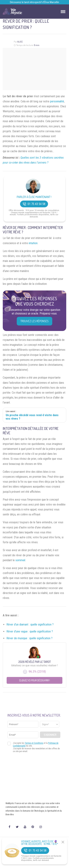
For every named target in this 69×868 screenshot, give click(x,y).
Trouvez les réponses (34, 321)
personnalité (57, 101)
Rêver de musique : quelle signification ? (29, 638)
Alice (20, 42)
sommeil (20, 560)
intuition (33, 243)
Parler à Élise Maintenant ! (34, 197)
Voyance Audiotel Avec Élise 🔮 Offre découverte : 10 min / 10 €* (40, 843)
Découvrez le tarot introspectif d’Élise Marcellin (34, 2)
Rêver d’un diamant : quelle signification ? (30, 624)
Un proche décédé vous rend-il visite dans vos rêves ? (32, 417)
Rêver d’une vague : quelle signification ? (30, 631)
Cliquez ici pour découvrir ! (34, 680)
